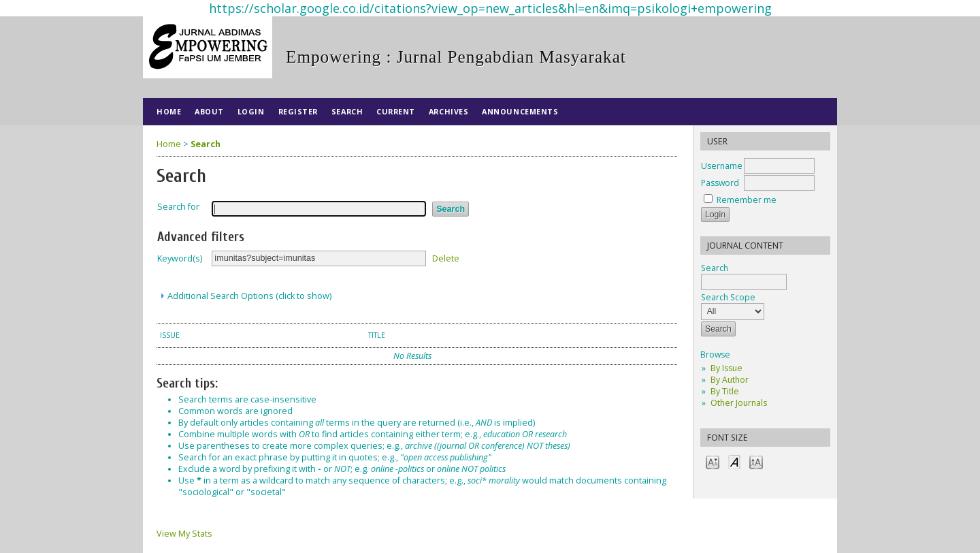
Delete (446, 258)
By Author (730, 380)
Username (722, 166)
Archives (448, 111)
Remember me (747, 200)
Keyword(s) (180, 258)
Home (169, 111)
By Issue (726, 368)
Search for (178, 207)
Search (347, 111)
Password (720, 183)
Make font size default (734, 461)
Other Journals (739, 403)
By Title (725, 391)
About (209, 111)
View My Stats (184, 534)
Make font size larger (756, 461)
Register (298, 111)
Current (396, 111)
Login (251, 111)
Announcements (520, 111)
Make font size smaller (713, 461)
